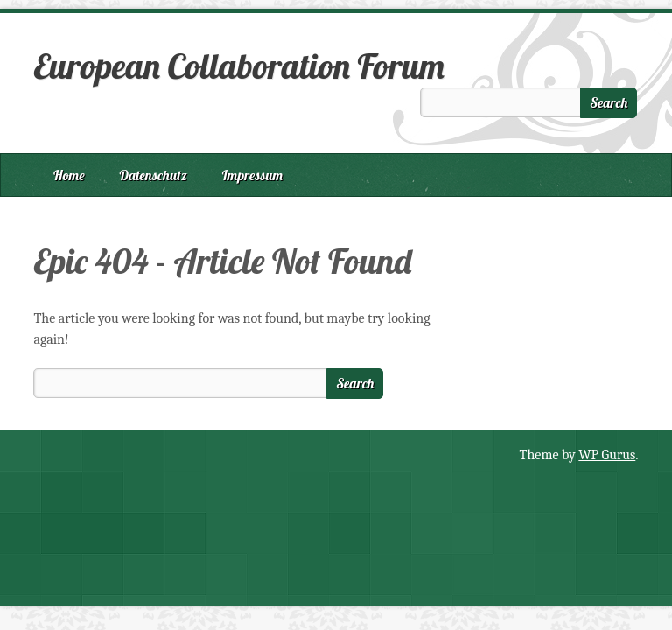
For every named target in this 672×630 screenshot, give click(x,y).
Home (69, 175)
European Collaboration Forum (238, 66)
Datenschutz (154, 175)
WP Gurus (607, 455)
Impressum (252, 175)
